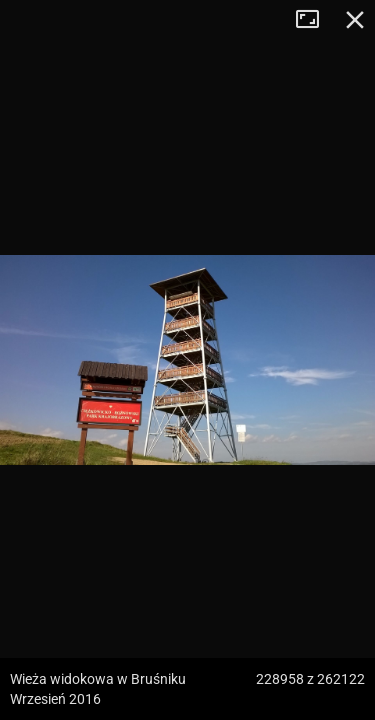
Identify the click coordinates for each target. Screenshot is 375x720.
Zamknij (355, 20)
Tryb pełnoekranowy (315, 20)
